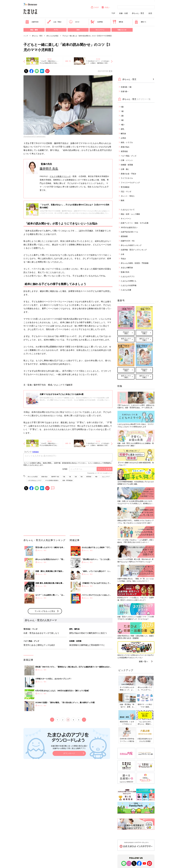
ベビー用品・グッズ (129, 156)
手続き (123, 259)
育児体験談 (125, 187)
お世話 (123, 138)
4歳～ (97, 477)
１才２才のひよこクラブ (34, 480)
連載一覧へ (143, 661)
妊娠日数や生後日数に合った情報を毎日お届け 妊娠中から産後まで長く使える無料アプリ (69, 747)
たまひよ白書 (126, 290)
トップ (26, 36)
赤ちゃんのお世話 (52, 36)
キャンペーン (100, 30)
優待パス (140, 22)
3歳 (81, 477)
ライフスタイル (127, 178)
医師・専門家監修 (67, 480)
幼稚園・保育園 (127, 165)
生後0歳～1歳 (126, 87)
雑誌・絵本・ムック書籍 (130, 214)
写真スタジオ (122, 30)
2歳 (76, 477)
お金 (122, 254)
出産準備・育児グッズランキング (134, 250)
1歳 (70, 477)
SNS (78, 30)
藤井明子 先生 (49, 168)
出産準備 (97, 22)
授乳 (122, 129)
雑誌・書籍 (34, 30)
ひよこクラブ (106, 477)
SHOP (95, 7)
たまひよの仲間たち (129, 281)
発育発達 (89, 477)
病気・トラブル (127, 142)
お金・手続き (54, 22)
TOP (113, 13)
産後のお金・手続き (129, 174)
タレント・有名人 (128, 196)
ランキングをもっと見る (45, 611)
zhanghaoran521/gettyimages (34, 136)
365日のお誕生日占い (129, 227)
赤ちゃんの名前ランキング (131, 245)
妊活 (150, 13)
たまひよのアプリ (128, 276)
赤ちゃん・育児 (138, 13)
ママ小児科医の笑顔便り (52, 480)
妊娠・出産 (123, 13)
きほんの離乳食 (127, 268)
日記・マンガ (126, 191)
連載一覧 (68, 61)
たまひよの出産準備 (129, 285)
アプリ (56, 30)
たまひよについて (128, 210)
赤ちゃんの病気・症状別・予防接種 (135, 263)
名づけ (74, 22)
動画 (122, 200)
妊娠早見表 (32, 22)
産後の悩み (44, 477)
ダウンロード (69, 753)
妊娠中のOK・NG (128, 241)
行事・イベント (127, 160)
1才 (80, 231)
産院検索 (124, 236)
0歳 (64, 477)
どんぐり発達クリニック (60, 176)
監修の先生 (125, 272)
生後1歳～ (125, 91)
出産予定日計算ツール (129, 232)
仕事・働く (125, 169)
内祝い (106, 7)
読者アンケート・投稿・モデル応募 (135, 223)
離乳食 (118, 22)
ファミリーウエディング (130, 183)
